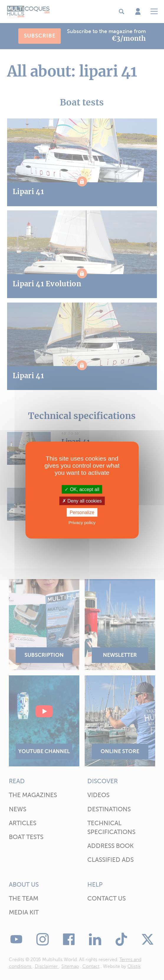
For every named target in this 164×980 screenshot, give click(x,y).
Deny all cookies (82, 501)
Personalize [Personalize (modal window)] (82, 512)
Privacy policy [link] (82, 522)
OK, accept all (82, 489)
